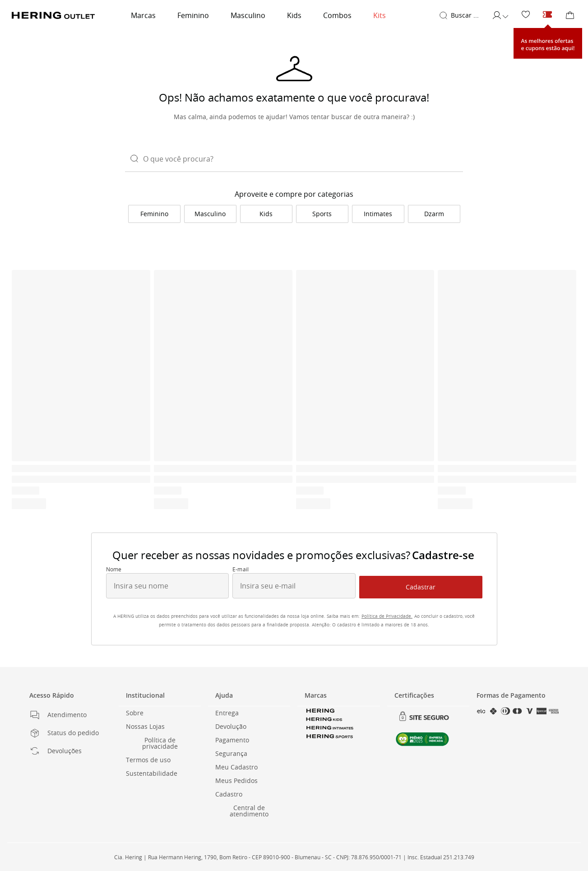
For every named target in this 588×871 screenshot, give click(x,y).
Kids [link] (294, 15)
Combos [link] (337, 15)
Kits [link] (380, 15)
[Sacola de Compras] (570, 15)
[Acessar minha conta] (500, 15)
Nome (114, 570)
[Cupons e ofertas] (547, 15)
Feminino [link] (193, 15)
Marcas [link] (143, 15)
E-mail (241, 570)
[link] (526, 15)
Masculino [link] (248, 15)
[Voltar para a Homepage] (53, 15)
